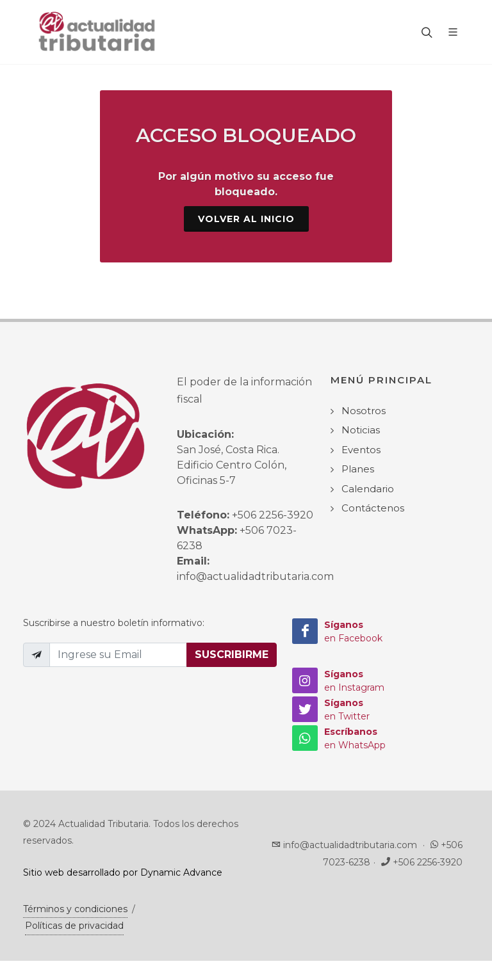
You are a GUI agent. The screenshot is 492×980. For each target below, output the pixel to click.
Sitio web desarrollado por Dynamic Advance (123, 872)
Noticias (361, 430)
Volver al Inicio (246, 219)
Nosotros (364, 411)
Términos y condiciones (75, 909)
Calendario (368, 489)
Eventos (361, 450)
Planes (358, 469)
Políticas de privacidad (74, 926)
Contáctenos (373, 508)
